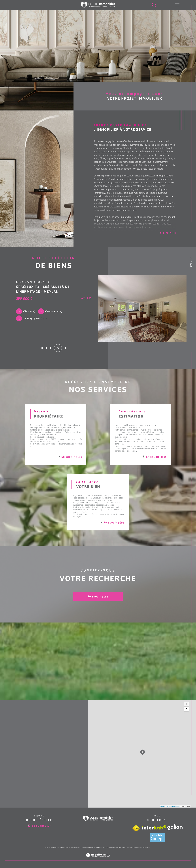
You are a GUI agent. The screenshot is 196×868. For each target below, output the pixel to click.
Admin (123, 847)
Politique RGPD (139, 847)
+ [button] (186, 704)
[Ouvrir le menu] (177, 5)
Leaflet (163, 806)
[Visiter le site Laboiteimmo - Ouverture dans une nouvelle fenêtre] (98, 858)
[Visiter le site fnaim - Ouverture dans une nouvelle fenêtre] (136, 828)
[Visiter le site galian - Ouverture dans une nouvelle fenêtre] (175, 827)
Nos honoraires (93, 847)
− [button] (186, 709)
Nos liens (130, 847)
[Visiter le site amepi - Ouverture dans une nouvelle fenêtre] (157, 837)
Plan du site (103, 847)
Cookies (148, 848)
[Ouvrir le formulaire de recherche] (154, 5)
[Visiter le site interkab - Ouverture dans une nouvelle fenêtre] (154, 827)
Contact (191, 263)
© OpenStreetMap (174, 806)
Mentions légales (114, 847)
